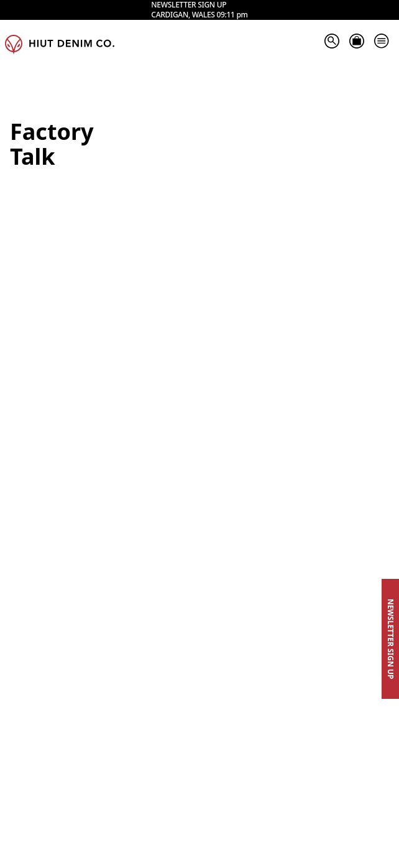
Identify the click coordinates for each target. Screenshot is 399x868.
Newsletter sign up (189, 25)
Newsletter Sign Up (391, 639)
